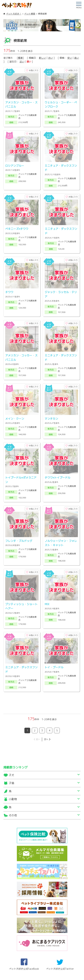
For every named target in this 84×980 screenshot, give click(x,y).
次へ (46, 700)
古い (51, 58)
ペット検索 (30, 14)
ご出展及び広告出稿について (28, 970)
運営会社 (35, 966)
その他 (13, 776)
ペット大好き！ (14, 14)
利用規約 (51, 966)
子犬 (11, 735)
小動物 (13, 759)
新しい (42, 58)
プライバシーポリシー (59, 970)
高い (77, 58)
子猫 (11, 743)
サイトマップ (18, 966)
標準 (20, 58)
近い (22, 62)
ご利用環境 (68, 966)
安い (70, 58)
